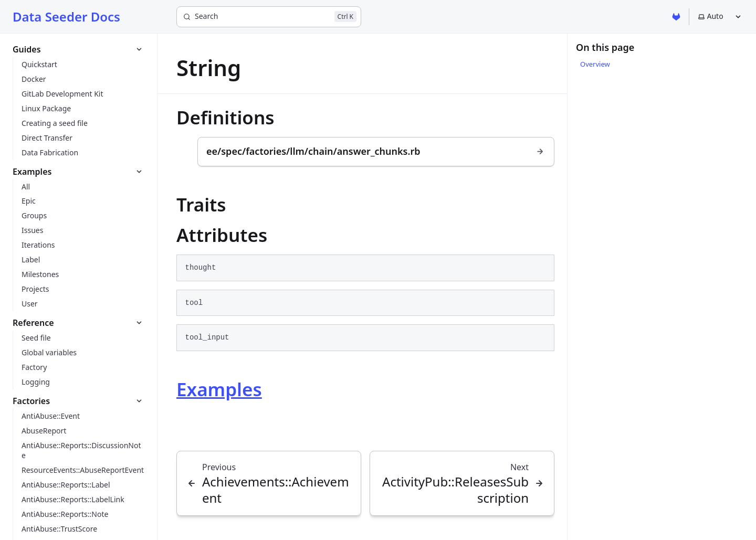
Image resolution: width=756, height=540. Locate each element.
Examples (219, 389)
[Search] (269, 17)
